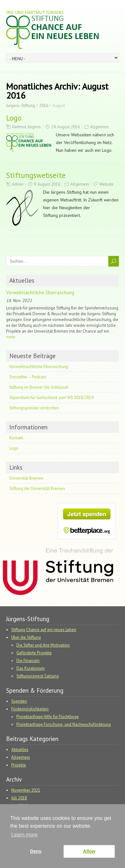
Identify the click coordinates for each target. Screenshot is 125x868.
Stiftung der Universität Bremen (37, 488)
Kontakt (16, 438)
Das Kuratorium (31, 668)
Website (106, 184)
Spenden (19, 701)
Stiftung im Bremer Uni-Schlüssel (39, 387)
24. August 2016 (65, 127)
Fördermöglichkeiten (30, 709)
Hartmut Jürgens (26, 127)
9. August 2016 (47, 184)
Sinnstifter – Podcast (28, 377)
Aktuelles (22, 280)
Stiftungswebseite (36, 175)
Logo (14, 118)
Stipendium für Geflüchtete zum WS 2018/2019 (51, 398)
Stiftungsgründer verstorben (34, 408)
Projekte (19, 765)
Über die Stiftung (26, 637)
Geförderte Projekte (34, 653)
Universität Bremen (26, 478)
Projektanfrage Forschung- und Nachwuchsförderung (64, 724)
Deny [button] (36, 851)
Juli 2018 (19, 798)
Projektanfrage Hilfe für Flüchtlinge (48, 717)
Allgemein (99, 127)
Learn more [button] (24, 835)
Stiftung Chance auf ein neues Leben (44, 630)
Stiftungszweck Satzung (38, 676)
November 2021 (26, 790)
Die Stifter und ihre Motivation (43, 645)
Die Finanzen (28, 661)
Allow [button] (89, 851)
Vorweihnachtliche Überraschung (40, 293)
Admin (18, 184)
